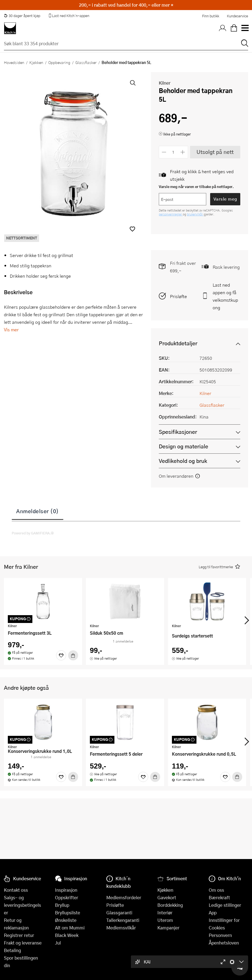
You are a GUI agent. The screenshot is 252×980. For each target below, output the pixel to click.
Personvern (220, 935)
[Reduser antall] (164, 152)
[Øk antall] (183, 152)
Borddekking (170, 905)
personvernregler (171, 214)
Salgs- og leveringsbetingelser (22, 905)
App (213, 913)
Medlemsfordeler (124, 897)
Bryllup (62, 905)
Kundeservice (237, 16)
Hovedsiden (14, 62)
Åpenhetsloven (224, 943)
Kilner (165, 83)
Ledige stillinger (225, 905)
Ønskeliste (66, 920)
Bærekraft (219, 897)
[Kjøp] (73, 655)
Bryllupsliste (68, 913)
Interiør (165, 913)
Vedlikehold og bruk (183, 461)
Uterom (165, 920)
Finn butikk (211, 16)
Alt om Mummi (70, 928)
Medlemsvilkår (121, 928)
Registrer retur (19, 935)
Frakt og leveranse (23, 943)
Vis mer (11, 330)
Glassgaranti (119, 913)
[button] (132, 229)
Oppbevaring (59, 62)
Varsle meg (225, 199)
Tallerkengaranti (123, 920)
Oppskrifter (67, 897)
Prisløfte (178, 296)
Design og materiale (183, 446)
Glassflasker (86, 62)
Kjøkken (36, 62)
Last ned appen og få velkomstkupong (225, 296)
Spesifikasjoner (178, 432)
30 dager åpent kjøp (22, 16)
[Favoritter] (61, 655)
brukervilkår (195, 214)
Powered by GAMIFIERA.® (33, 533)
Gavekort (167, 897)
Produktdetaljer (178, 343)
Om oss (216, 890)
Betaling (12, 950)
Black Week (67, 935)
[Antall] (173, 152)
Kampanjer (168, 928)
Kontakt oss (16, 890)
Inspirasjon (66, 890)
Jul (58, 943)
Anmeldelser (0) (38, 511)
